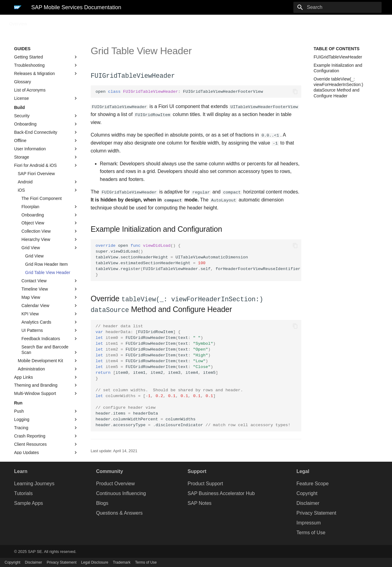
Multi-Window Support (46, 393)
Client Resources (46, 444)
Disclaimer (308, 503)
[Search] (346, 7)
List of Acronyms (30, 90)
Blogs (102, 503)
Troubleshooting (46, 65)
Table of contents (337, 49)
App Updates (46, 452)
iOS (48, 190)
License (46, 98)
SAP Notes (200, 503)
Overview (18, 22)
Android (48, 182)
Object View (50, 223)
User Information (46, 149)
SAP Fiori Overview (36, 174)
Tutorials (23, 493)
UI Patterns (50, 330)
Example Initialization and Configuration (338, 68)
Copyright (307, 493)
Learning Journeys (34, 483)
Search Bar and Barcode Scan (50, 350)
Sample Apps (28, 503)
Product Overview (115, 483)
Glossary (23, 82)
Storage (46, 157)
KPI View (50, 314)
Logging (46, 419)
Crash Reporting (46, 436)
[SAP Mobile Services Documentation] (18, 7)
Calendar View (50, 306)
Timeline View (50, 289)
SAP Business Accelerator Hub (221, 493)
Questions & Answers (119, 512)
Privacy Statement (316, 512)
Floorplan (50, 207)
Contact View (50, 281)
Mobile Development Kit (48, 361)
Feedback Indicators (50, 339)
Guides (38, 22)
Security (46, 116)
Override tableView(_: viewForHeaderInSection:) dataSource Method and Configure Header (338, 87)
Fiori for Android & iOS (46, 165)
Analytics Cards (50, 322)
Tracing (46, 428)
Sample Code (63, 22)
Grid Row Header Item (46, 264)
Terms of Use (311, 532)
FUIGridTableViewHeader (338, 57)
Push (46, 411)
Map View (50, 297)
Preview (120, 22)
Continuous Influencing (121, 493)
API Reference (94, 22)
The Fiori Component (42, 198)
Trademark (122, 562)
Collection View (50, 231)
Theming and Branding (46, 385)
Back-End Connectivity (46, 132)
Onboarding (46, 124)
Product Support (205, 483)
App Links (46, 377)
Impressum (309, 522)
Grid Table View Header (48, 272)
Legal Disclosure (95, 562)
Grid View (50, 248)
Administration (48, 369)
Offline (46, 141)
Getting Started (46, 57)
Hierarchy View (50, 239)
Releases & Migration (46, 73)
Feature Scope (313, 483)
